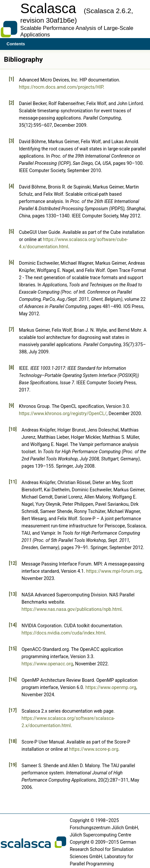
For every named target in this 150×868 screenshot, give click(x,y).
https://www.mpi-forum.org (114, 571)
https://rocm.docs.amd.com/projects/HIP (61, 87)
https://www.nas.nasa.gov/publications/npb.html (72, 609)
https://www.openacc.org (47, 664)
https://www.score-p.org (94, 749)
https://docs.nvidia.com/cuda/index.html (63, 633)
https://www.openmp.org (111, 687)
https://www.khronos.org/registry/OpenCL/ (63, 413)
